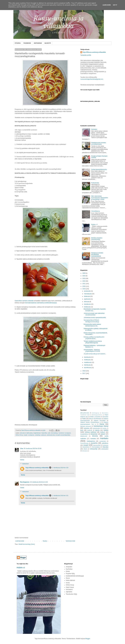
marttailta (93, 439)
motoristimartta (84, 443)
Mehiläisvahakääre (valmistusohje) (97, 239)
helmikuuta (87, 365)
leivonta (95, 436)
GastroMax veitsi (46, 433)
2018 (84, 371)
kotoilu (106, 430)
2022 (84, 281)
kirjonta (97, 430)
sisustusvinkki (97, 445)
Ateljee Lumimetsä (95, 417)
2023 (84, 278)
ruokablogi (38, 435)
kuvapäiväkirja (84, 434)
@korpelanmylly (85, 413)
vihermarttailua (96, 447)
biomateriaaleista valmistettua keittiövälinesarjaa (41, 303)
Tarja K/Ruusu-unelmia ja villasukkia (37, 468)
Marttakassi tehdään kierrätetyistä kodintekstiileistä (97, 255)
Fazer (84, 419)
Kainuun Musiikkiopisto (95, 419)
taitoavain (106, 445)
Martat (102, 424)
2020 (84, 286)
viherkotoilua (86, 447)
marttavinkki (103, 441)
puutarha (94, 443)
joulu (82, 430)
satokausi (44, 435)
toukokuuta (87, 357)
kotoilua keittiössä (91, 432)
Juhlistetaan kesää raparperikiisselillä (95, 318)
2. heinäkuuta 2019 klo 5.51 (60, 496)
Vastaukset (25, 464)
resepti (25, 435)
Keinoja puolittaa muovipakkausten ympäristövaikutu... (94, 338)
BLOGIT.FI (48, 43)
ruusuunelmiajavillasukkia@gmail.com (92, 79)
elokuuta (87, 302)
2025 (84, 273)
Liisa (22, 449)
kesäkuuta (87, 307)
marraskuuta (88, 294)
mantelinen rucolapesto (65, 433)
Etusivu (45, 541)
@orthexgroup (96, 413)
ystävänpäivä (105, 449)
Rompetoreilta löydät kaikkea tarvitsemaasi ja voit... (92, 325)
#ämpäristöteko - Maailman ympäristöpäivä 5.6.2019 (92, 350)
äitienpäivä (85, 451)
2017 (84, 373)
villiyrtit (85, 449)
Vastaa (22, 460)
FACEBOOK (27, 43)
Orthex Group (19, 435)
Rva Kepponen (25, 482)
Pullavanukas (95, 183)
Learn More (107, 5)
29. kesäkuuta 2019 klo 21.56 (39, 482)
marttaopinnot (91, 441)
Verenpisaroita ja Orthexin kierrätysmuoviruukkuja (91, 321)
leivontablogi (54, 433)
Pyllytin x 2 (94, 225)
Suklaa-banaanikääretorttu (99, 169)
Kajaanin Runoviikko (100, 420)
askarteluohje (96, 428)
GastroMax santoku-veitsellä (24, 301)
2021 (84, 284)
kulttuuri (103, 432)
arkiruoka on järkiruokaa (26, 433)
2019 (84, 289)
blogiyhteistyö (37, 433)
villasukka (105, 447)
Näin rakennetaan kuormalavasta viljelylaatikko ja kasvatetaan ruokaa (100, 198)
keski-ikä (90, 430)
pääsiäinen (105, 443)
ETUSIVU (18, 43)
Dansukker (105, 417)
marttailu (104, 438)
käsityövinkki (84, 436)
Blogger (88, 639)
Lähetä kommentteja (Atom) (27, 544)
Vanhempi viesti (70, 541)
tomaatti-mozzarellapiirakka (63, 435)
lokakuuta (87, 296)
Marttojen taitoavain (86, 426)
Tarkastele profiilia (86, 55)
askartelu (87, 428)
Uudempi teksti (20, 541)
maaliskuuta (88, 362)
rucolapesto (31, 435)
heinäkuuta (87, 304)
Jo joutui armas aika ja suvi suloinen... (95, 354)
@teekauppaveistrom (97, 415)
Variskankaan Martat (101, 426)
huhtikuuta (87, 360)
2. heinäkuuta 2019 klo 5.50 (60, 468)
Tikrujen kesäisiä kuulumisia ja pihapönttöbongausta (93, 342)
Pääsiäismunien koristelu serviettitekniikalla (99, 143)
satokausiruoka (51, 435)
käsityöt (103, 434)
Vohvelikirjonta (95, 211)
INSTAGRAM (38, 43)
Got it (115, 5)
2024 (84, 276)
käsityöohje (94, 434)
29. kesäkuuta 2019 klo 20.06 (33, 449)
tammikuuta (88, 368)
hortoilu (104, 428)
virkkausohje (94, 449)
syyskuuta (87, 299)
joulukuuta (87, 291)
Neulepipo (94, 129)
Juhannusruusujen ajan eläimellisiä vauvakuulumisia (94, 314)
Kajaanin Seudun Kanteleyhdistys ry (91, 422)
